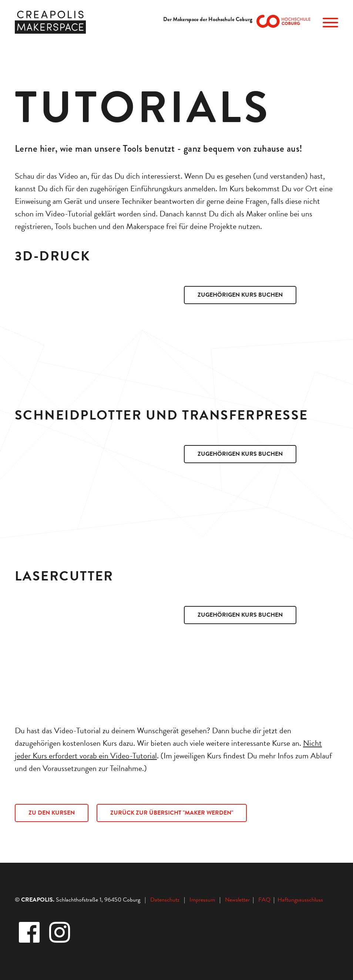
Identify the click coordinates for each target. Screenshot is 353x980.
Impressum (202, 900)
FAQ (266, 900)
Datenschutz (165, 900)
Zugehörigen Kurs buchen (240, 295)
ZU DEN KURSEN (52, 813)
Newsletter (238, 900)
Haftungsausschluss (300, 900)
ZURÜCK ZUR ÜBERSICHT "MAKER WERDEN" (172, 813)
